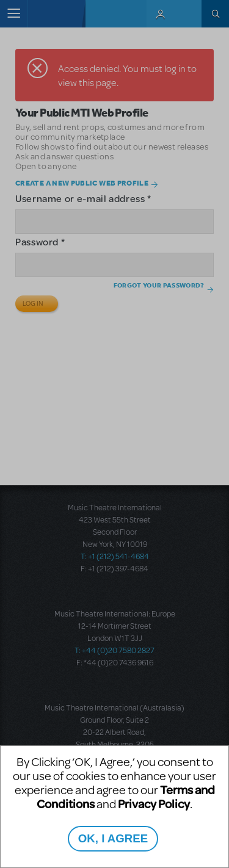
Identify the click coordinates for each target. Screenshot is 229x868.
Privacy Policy (154, 804)
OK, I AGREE (113, 838)
